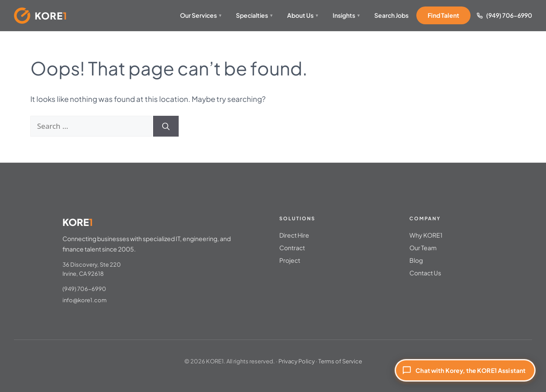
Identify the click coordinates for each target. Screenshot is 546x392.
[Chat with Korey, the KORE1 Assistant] (465, 370)
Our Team (423, 248)
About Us (302, 15)
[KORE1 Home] (41, 16)
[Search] (166, 126)
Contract (292, 248)
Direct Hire (294, 235)
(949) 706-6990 (509, 15)
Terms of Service (340, 361)
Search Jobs (391, 15)
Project (290, 260)
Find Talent (443, 15)
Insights (346, 15)
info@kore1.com (85, 300)
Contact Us (425, 273)
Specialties (254, 15)
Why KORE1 (426, 235)
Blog (416, 260)
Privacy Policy (297, 361)
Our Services (201, 15)
